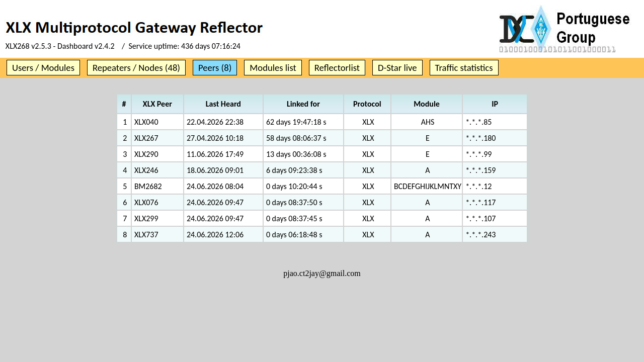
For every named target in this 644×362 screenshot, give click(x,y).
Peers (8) (215, 68)
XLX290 (146, 154)
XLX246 (146, 170)
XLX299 (146, 218)
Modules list (273, 68)
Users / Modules (43, 68)
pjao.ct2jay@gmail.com (322, 273)
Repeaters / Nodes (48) (136, 68)
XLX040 (146, 122)
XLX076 (146, 202)
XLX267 (146, 138)
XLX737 (146, 235)
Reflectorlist (337, 68)
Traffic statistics (464, 68)
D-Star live (397, 68)
